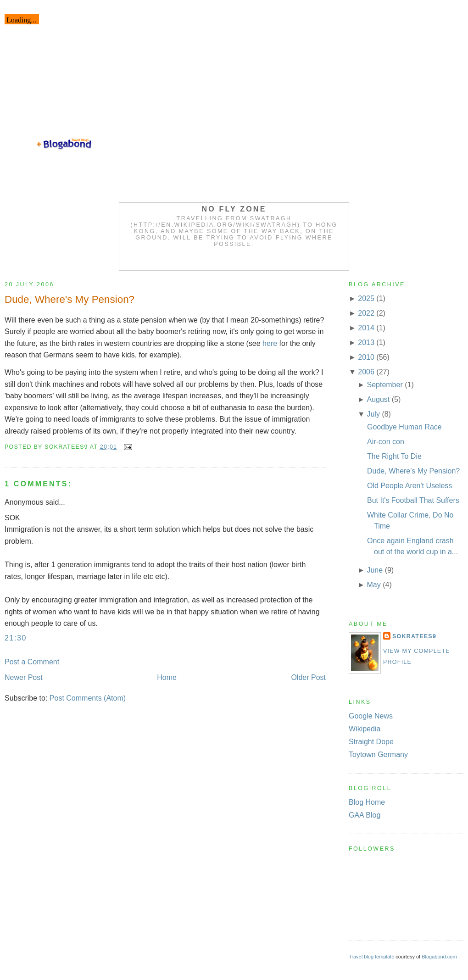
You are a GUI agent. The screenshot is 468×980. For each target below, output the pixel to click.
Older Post (308, 677)
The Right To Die (394, 456)
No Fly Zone (234, 209)
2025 (366, 298)
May (373, 585)
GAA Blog (365, 815)
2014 (366, 328)
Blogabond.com (439, 957)
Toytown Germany (378, 754)
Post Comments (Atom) (88, 698)
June (375, 570)
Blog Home (367, 802)
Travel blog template (371, 957)
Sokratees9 (414, 636)
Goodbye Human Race (404, 427)
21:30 (16, 638)
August (378, 399)
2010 (366, 357)
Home (167, 677)
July (373, 414)
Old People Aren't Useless (409, 486)
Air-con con (386, 442)
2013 (366, 342)
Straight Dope (371, 742)
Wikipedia (365, 729)
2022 (366, 313)
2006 (366, 372)
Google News (371, 716)
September (384, 385)
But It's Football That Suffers (413, 500)
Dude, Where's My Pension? (70, 299)
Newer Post (24, 677)
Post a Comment (32, 662)
